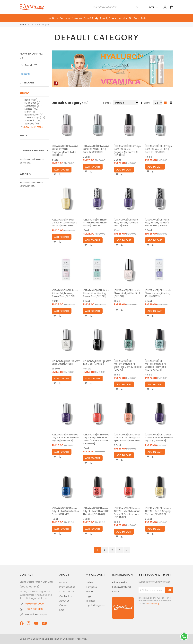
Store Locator (67, 592)
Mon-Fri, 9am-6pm (36, 614)
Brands (63, 582)
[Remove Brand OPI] (22, 65)
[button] (55, 174)
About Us (64, 601)
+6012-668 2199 (34, 609)
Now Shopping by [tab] (31, 56)
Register (90, 601)
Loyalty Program (95, 605)
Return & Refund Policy (121, 589)
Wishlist (90, 592)
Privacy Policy (120, 582)
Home (23, 25)
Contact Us (66, 596)
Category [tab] (27, 83)
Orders (90, 582)
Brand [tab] (24, 93)
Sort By (107, 103)
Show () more (33, 127)
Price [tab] (23, 135)
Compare (91, 587)
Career (63, 605)
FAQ (62, 610)
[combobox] (115, 7)
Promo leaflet (67, 587)
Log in (89, 596)
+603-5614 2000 (35, 604)
